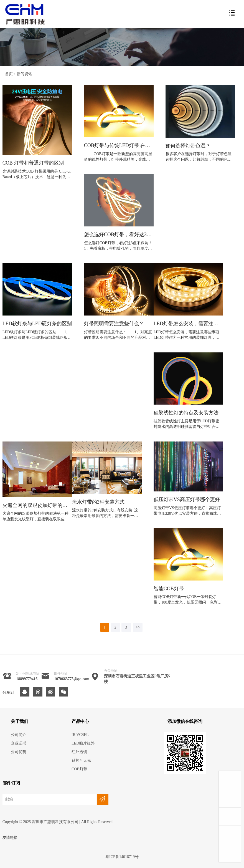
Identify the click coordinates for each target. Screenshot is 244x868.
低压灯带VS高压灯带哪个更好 (187, 500)
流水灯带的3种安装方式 (98, 502)
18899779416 (27, 679)
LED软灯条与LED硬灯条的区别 (37, 324)
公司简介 (19, 735)
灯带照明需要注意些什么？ (114, 324)
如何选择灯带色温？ (188, 146)
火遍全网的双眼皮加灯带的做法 (37, 505)
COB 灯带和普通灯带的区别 (33, 163)
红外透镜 (79, 752)
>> (138, 627)
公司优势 (19, 752)
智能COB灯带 (169, 589)
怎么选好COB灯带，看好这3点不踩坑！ (119, 235)
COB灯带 (79, 769)
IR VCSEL (80, 735)
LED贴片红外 (83, 743)
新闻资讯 (24, 74)
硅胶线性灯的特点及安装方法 (186, 413)
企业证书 (19, 743)
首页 (9, 74)
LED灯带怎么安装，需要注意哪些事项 (188, 324)
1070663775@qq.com (72, 679)
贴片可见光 (81, 760)
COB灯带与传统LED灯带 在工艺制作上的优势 (119, 146)
